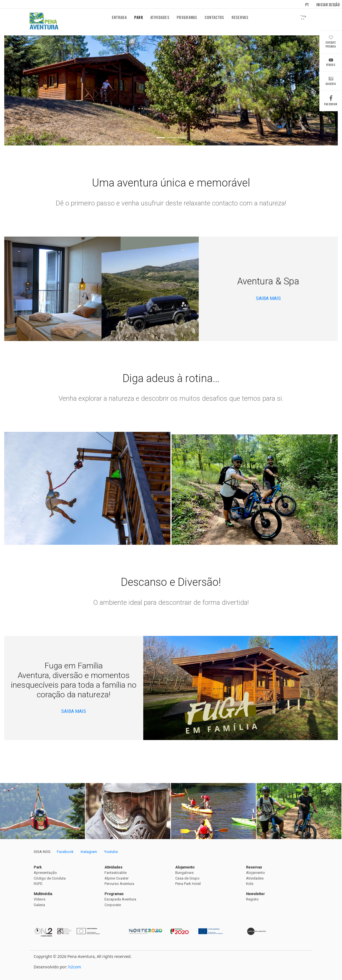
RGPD (38, 884)
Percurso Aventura (119, 884)
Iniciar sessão (328, 5)
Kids (250, 884)
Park (139, 18)
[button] (29, 90)
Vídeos (331, 63)
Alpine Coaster (117, 878)
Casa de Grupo (187, 878)
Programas (187, 18)
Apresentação (45, 873)
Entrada (120, 17)
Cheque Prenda (331, 42)
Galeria (331, 82)
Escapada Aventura (120, 899)
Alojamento (256, 873)
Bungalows (184, 873)
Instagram (89, 852)
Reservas (240, 18)
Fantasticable (116, 873)
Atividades (160, 18)
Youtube (111, 852)
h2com (75, 967)
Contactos (214, 18)
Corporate (113, 905)
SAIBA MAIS (268, 298)
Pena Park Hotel (188, 884)
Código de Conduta (50, 878)
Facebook (331, 102)
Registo (252, 899)
